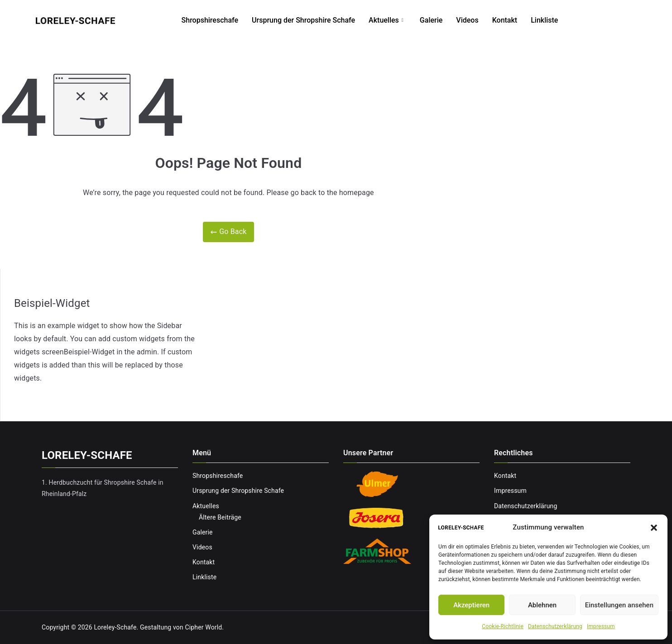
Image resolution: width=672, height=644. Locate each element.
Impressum (601, 626)
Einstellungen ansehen (619, 605)
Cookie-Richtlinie (503, 626)
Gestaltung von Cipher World (181, 627)
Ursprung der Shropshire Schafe (314, 20)
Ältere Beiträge (220, 517)
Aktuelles (396, 20)
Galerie (442, 20)
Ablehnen (542, 605)
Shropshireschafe (221, 20)
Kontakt (515, 20)
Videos (478, 20)
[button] (654, 528)
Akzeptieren (471, 605)
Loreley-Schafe (115, 627)
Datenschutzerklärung (555, 626)
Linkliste (555, 20)
